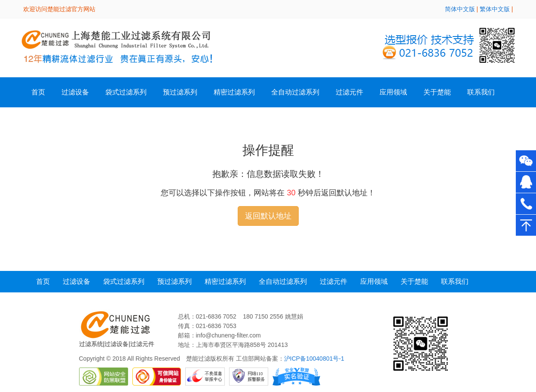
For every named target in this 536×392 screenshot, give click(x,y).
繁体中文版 (495, 9)
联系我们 (481, 92)
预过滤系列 (180, 92)
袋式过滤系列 (126, 92)
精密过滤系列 (234, 92)
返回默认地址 (268, 216)
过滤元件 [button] (349, 92)
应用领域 (393, 92)
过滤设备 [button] (75, 92)
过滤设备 (77, 281)
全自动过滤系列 (295, 92)
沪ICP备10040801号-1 (314, 359)
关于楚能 (414, 281)
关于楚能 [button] (437, 92)
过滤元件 (334, 281)
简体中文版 (460, 9)
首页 (38, 92)
